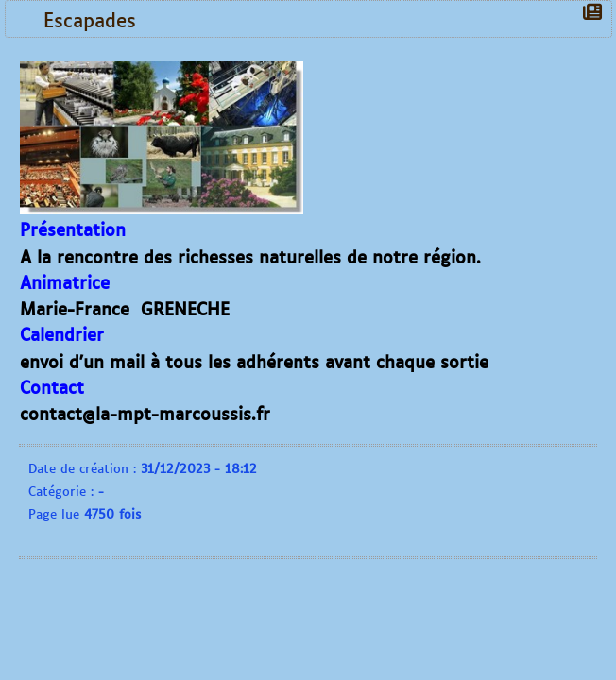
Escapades (94, 19)
